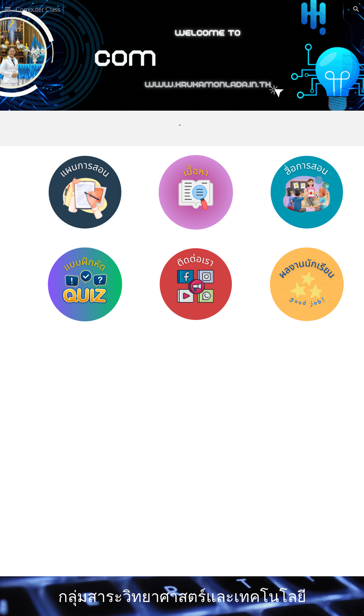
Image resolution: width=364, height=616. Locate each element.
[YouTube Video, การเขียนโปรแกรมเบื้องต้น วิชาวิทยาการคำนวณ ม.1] (265, 392)
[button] (8, 9)
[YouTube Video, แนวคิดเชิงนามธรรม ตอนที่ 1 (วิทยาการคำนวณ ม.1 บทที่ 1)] (99, 515)
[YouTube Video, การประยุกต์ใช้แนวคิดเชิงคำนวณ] (265, 515)
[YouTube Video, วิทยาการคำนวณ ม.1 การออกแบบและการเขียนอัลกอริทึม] (99, 392)
